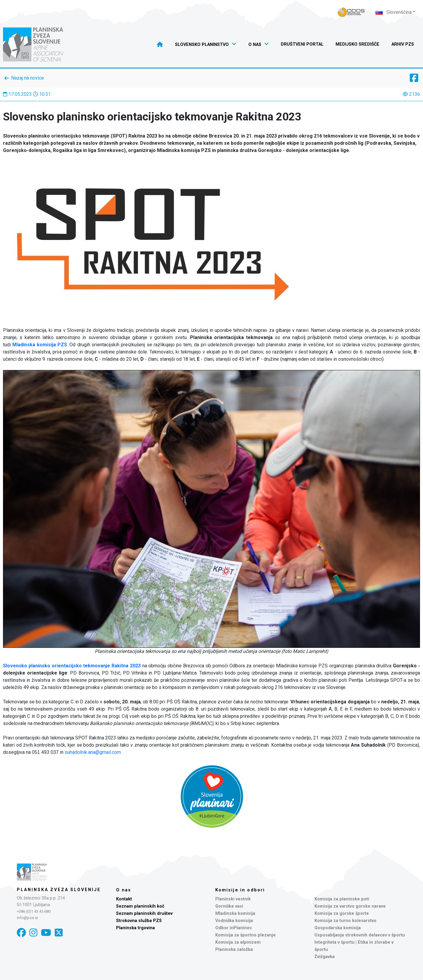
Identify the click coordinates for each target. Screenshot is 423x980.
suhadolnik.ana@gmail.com (93, 752)
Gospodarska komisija (338, 928)
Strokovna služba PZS (139, 921)
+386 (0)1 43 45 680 (34, 911)
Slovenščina (394, 12)
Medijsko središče (357, 44)
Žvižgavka (325, 957)
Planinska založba (234, 950)
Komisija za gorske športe (342, 913)
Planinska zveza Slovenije (59, 890)
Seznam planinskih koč (140, 906)
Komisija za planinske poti (342, 899)
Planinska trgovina (135, 928)
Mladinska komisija (235, 913)
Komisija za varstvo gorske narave (350, 906)
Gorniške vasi (229, 906)
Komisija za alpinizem (238, 942)
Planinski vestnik (233, 899)
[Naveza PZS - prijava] (351, 12)
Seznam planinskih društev (144, 913)
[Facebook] (21, 933)
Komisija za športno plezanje (245, 935)
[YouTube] (46, 933)
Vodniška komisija (234, 921)
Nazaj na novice (28, 78)
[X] (59, 933)
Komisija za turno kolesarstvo (345, 921)
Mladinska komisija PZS (40, 345)
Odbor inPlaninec (234, 928)
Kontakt (124, 899)
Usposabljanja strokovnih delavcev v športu (360, 935)
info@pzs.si (27, 918)
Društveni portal (302, 44)
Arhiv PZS (403, 44)
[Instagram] (33, 933)
